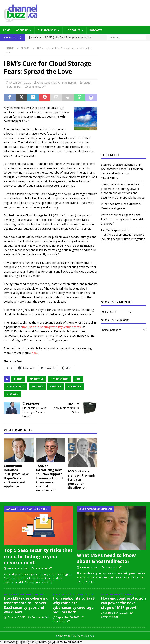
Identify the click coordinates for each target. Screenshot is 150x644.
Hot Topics (73, 30)
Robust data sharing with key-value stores (51, 327)
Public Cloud (16, 386)
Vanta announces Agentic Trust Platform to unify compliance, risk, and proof (123, 219)
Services (55, 386)
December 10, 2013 (21, 83)
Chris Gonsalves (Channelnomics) (57, 83)
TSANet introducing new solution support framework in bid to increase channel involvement (50, 478)
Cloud (87, 83)
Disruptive (37, 379)
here (35, 353)
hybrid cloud (60, 379)
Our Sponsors (47, 30)
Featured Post (14, 87)
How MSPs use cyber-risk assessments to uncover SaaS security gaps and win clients (26, 605)
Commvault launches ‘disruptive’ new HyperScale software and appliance (16, 476)
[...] (50, 582)
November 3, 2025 (18, 568)
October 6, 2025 (17, 617)
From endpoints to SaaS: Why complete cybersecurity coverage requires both (74, 605)
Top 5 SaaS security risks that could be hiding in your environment (38, 556)
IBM (78, 379)
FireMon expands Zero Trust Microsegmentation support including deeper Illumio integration (123, 235)
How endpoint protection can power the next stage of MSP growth (123, 603)
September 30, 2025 (68, 617)
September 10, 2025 (116, 613)
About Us (22, 30)
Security (37, 386)
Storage (12, 394)
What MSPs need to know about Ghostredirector (106, 558)
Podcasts (96, 30)
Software (75, 386)
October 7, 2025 (89, 567)
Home (7, 30)
